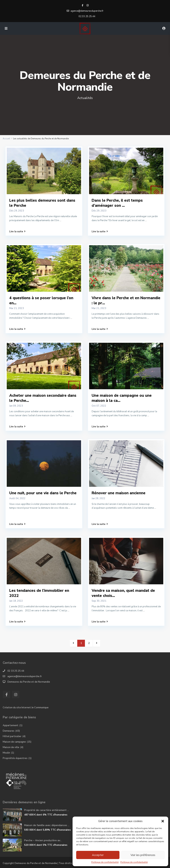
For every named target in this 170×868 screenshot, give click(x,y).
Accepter (98, 855)
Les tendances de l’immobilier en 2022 (39, 593)
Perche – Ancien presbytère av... (43, 840)
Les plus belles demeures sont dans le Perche (42, 203)
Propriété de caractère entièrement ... (47, 810)
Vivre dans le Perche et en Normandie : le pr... (126, 300)
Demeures (9, 731)
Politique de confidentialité (105, 862)
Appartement (11, 725)
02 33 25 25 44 (16, 671)
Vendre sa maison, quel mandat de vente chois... (123, 593)
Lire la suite (17, 231)
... (60, 220)
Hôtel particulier (12, 736)
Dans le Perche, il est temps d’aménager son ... (117, 203)
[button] (163, 821)
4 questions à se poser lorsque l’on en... (41, 300)
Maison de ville (11, 747)
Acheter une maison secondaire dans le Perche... (43, 398)
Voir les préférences (143, 855)
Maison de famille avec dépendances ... (47, 825)
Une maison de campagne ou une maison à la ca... (122, 398)
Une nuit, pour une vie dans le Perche (43, 493)
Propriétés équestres (15, 758)
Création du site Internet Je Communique (26, 708)
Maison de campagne (14, 742)
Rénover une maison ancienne (119, 493)
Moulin (6, 753)
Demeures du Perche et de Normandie (29, 682)
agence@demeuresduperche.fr (25, 676)
